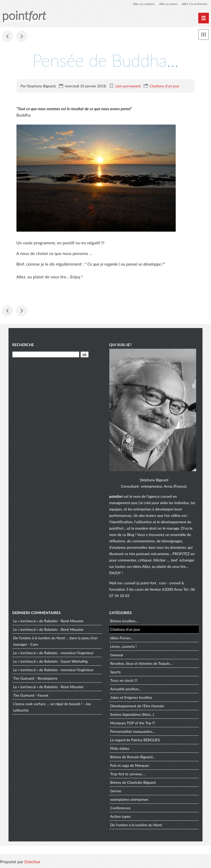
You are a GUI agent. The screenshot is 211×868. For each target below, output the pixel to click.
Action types (120, 817)
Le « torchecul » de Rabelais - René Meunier (49, 622)
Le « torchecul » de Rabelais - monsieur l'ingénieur (53, 671)
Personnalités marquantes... (132, 732)
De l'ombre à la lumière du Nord (136, 826)
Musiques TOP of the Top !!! (133, 724)
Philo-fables (120, 749)
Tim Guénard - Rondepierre (35, 679)
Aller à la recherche (194, 4)
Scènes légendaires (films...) (132, 715)
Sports (115, 673)
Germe (116, 792)
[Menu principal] (204, 18)
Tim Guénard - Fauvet (31, 696)
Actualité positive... (126, 690)
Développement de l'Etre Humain (137, 707)
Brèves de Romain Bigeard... (133, 758)
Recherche (23, 345)
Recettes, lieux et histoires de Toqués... (141, 664)
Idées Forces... (122, 639)
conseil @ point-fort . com (146, 584)
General (117, 656)
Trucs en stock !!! (124, 681)
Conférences (120, 809)
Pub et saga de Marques (130, 766)
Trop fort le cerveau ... (128, 775)
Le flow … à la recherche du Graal (7, 37)
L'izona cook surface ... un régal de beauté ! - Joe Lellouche (52, 708)
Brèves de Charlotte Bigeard (133, 783)
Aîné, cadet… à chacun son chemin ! (22, 37)
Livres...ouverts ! (123, 647)
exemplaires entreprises (129, 800)
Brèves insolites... (124, 622)
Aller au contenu (141, 4)
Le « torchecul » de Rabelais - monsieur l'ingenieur (53, 654)
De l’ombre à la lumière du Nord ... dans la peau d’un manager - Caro (55, 642)
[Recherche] (46, 356)
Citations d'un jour (164, 86)
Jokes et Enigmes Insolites (131, 698)
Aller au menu (167, 4)
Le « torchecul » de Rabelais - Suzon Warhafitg (51, 662)
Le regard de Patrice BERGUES (135, 741)
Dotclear (32, 863)
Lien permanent (128, 86)
